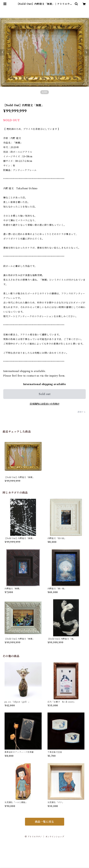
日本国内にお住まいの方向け (45, 404)
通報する (82, 412)
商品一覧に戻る (45, 822)
